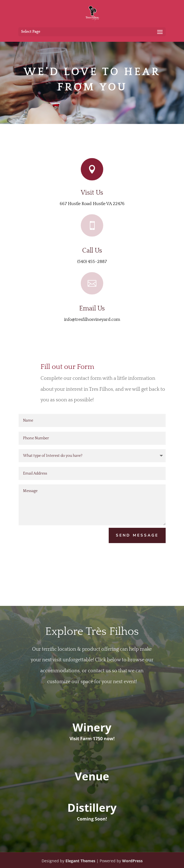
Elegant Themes (80, 861)
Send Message (137, 535)
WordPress (132, 861)
